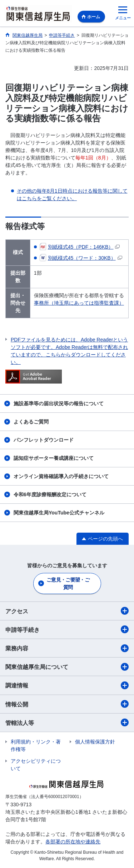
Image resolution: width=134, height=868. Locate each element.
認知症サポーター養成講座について (54, 458)
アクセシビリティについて (36, 765)
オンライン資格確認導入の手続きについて (61, 476)
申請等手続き (67, 629)
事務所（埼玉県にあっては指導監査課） (79, 303)
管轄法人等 (67, 722)
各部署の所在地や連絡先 (73, 842)
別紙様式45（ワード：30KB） (81, 258)
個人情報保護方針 (95, 742)
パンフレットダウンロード (44, 440)
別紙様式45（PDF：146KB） (80, 247)
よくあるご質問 (31, 422)
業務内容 (67, 648)
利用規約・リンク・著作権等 (36, 745)
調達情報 (67, 685)
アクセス (67, 611)
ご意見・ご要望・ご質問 (68, 583)
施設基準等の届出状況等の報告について (59, 403)
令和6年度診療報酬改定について (50, 494)
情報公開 (67, 704)
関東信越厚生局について (67, 667)
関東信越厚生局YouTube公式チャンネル (59, 513)
